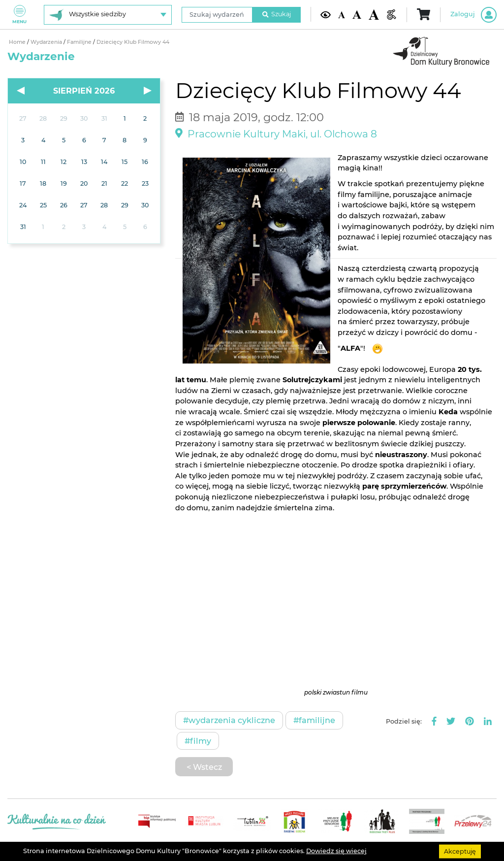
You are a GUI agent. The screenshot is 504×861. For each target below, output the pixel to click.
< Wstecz (204, 767)
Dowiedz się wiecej (336, 851)
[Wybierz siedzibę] (108, 15)
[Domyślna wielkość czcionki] (342, 14)
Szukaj (277, 14)
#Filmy (198, 741)
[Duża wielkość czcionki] (374, 14)
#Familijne (314, 720)
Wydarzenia (47, 42)
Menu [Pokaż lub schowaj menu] (19, 15)
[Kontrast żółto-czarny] (326, 15)
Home (18, 42)
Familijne (80, 42)
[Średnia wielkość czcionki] (357, 15)
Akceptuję (460, 851)
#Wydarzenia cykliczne (229, 720)
